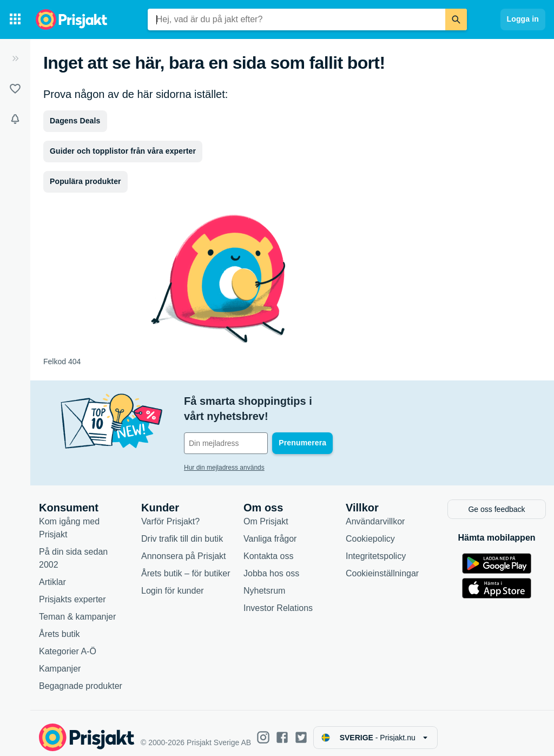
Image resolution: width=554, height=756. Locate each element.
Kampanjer (60, 660)
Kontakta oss (269, 548)
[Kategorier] (15, 19)
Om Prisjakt (266, 513)
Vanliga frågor (270, 531)
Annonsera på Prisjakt (184, 548)
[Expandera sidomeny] (15, 58)
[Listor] (15, 89)
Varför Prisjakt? (170, 513)
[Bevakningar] (15, 119)
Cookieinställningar (382, 565)
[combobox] (296, 19)
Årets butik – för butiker (186, 565)
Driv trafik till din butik (182, 531)
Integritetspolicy (376, 548)
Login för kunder (173, 583)
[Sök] (456, 19)
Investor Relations (278, 600)
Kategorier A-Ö (68, 643)
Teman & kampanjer (77, 609)
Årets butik (60, 626)
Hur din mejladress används (224, 452)
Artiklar (52, 574)
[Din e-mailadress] (254, 428)
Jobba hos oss (271, 565)
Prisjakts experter (72, 591)
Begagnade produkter (81, 678)
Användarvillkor (375, 513)
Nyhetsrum (264, 583)
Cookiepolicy (370, 531)
